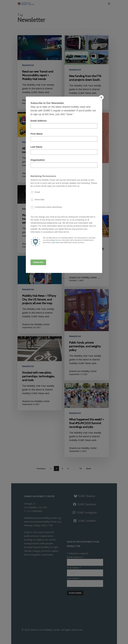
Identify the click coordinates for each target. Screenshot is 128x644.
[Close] (101, 97)
